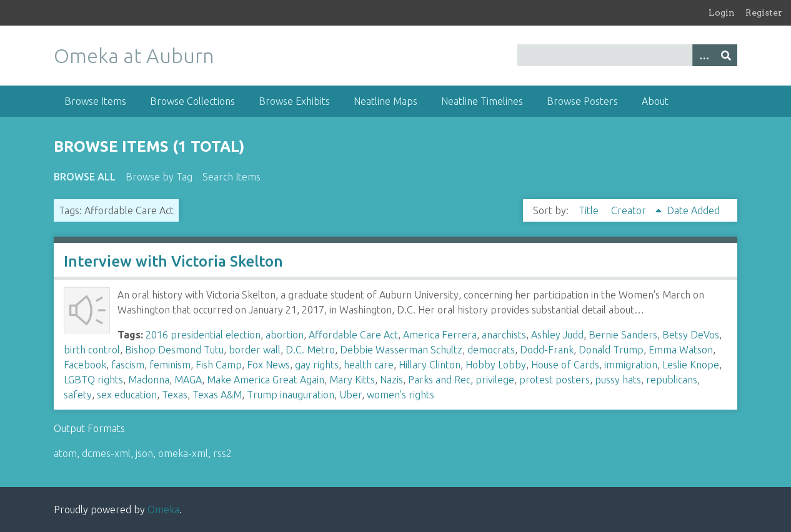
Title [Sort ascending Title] (590, 210)
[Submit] (726, 55)
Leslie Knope (691, 365)
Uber (351, 395)
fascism (128, 365)
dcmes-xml (106, 453)
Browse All (85, 177)
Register (764, 12)
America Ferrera (440, 335)
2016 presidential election (203, 335)
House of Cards (565, 365)
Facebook (85, 365)
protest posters (555, 380)
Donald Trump (611, 350)
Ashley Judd (557, 335)
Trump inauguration (291, 395)
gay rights (317, 365)
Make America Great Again (266, 380)
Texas (175, 395)
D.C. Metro (310, 350)
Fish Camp (219, 365)
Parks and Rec (439, 380)
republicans (672, 380)
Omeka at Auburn (134, 56)
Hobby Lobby (496, 365)
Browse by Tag (159, 177)
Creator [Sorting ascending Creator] (630, 210)
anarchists (504, 335)
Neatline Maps (386, 101)
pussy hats (618, 380)
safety (78, 395)
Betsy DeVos (691, 335)
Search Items (231, 177)
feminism (170, 365)
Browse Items (95, 101)
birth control (92, 350)
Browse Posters (582, 101)
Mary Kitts (352, 380)
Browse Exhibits (294, 101)
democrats (491, 350)
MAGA (188, 380)
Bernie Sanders (623, 335)
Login (722, 12)
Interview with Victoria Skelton (173, 261)
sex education (127, 395)
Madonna (149, 380)
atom (65, 453)
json (144, 453)
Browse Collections (192, 101)
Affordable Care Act (353, 335)
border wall (255, 350)
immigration (631, 365)
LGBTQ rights (93, 380)
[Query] (627, 55)
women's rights (400, 395)
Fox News (268, 365)
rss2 (222, 453)
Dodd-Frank (547, 350)
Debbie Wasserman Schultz (401, 350)
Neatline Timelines (482, 101)
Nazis (391, 380)
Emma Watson (681, 350)
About (655, 101)
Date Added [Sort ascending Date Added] (693, 210)
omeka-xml (183, 453)
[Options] (704, 55)
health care (369, 365)
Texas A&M (217, 395)
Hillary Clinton (430, 365)
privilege (495, 380)
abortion (285, 335)
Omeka (163, 510)
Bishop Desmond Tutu (174, 350)
